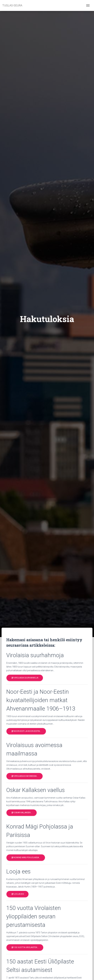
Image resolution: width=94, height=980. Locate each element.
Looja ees (17, 894)
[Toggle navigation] (88, 5)
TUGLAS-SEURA (12, 5)
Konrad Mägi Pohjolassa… (26, 858)
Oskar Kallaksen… (22, 813)
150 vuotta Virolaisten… (25, 948)
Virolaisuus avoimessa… (25, 776)
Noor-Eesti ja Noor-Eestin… (26, 731)
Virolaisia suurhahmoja (25, 678)
